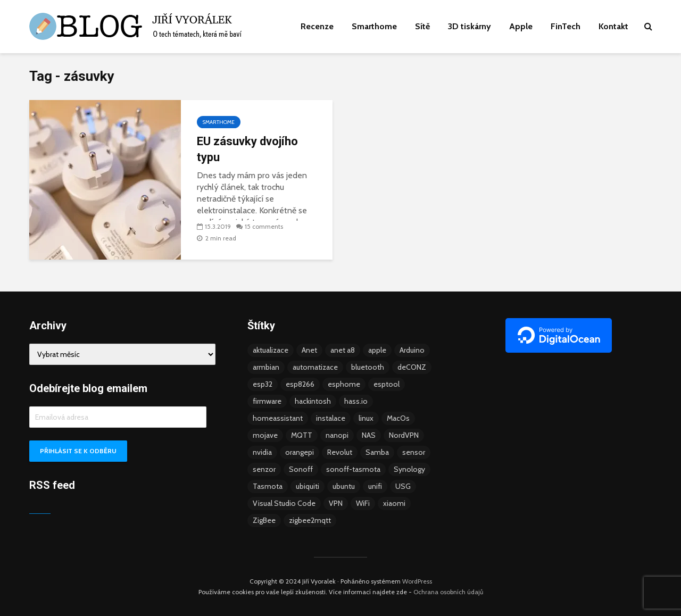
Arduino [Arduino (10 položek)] (412, 350)
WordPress (417, 581)
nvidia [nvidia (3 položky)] (262, 452)
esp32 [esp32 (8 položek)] (263, 384)
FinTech (566, 26)
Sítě (422, 26)
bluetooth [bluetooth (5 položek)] (368, 367)
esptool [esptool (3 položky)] (387, 384)
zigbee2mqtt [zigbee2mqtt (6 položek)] (310, 520)
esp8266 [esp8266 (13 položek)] (300, 384)
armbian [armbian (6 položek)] (266, 367)
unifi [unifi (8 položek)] (375, 486)
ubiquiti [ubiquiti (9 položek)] (308, 486)
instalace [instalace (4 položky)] (331, 418)
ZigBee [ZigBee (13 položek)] (264, 520)
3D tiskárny (470, 26)
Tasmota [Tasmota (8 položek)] (268, 486)
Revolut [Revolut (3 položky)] (340, 452)
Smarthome (374, 26)
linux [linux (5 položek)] (366, 418)
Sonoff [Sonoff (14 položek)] (301, 469)
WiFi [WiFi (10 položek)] (363, 503)
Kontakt (613, 26)
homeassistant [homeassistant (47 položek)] (278, 418)
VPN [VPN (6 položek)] (336, 503)
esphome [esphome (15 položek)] (344, 384)
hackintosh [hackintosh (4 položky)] (313, 401)
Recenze (317, 26)
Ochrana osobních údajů (448, 592)
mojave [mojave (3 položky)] (265, 435)
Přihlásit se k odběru (78, 451)
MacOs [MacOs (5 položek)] (398, 418)
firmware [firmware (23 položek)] (267, 401)
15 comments (264, 226)
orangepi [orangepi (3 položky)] (300, 452)
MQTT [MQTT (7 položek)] (302, 435)
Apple (521, 26)
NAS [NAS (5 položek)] (369, 435)
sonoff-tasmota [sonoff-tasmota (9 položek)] (353, 469)
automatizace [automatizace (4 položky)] (315, 367)
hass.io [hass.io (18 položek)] (356, 401)
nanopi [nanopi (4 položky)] (337, 435)
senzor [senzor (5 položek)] (264, 469)
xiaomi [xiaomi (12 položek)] (394, 503)
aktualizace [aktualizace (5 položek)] (271, 350)
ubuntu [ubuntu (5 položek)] (344, 486)
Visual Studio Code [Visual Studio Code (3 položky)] (284, 503)
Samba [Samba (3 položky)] (377, 452)
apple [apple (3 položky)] (377, 350)
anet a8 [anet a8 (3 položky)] (343, 350)
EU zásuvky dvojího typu (247, 149)
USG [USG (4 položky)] (403, 486)
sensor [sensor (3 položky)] (414, 452)
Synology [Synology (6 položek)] (409, 469)
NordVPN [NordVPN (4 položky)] (404, 435)
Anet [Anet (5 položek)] (309, 350)
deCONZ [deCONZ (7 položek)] (412, 367)
